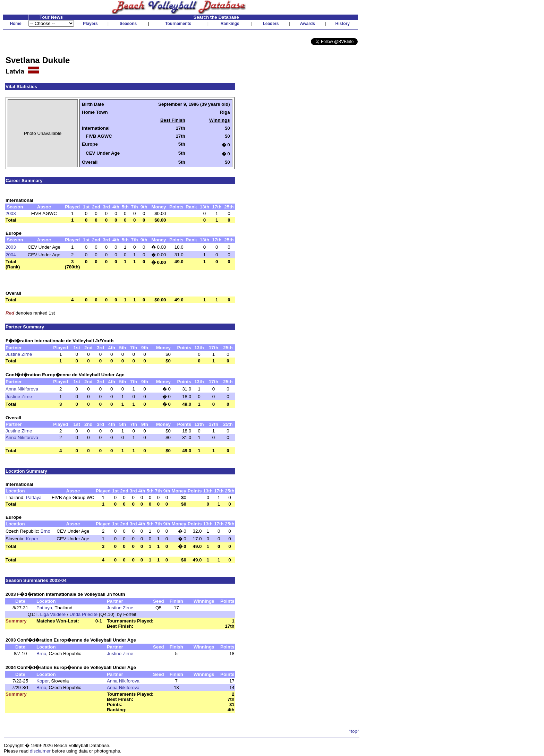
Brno (45, 531)
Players (90, 24)
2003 (11, 213)
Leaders (271, 24)
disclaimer (40, 751)
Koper (32, 539)
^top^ (354, 731)
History (343, 24)
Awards (308, 24)
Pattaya (34, 497)
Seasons (128, 24)
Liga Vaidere (53, 614)
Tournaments (178, 24)
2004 (11, 255)
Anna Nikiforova (22, 389)
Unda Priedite (83, 614)
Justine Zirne (19, 354)
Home (15, 24)
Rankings (230, 24)
